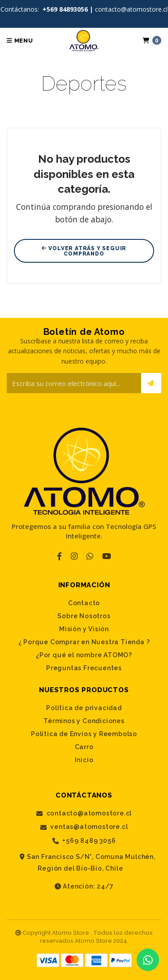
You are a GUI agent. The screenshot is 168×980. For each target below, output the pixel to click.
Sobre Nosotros (84, 616)
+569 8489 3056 (84, 841)
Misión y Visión (84, 629)
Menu (20, 41)
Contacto (84, 603)
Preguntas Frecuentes (84, 668)
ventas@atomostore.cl (84, 827)
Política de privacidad (84, 708)
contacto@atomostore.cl (84, 813)
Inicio (84, 760)
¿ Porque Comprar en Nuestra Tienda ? (84, 642)
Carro (84, 747)
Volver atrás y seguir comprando (84, 251)
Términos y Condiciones (84, 721)
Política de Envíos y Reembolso (84, 734)
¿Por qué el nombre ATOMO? (84, 655)
